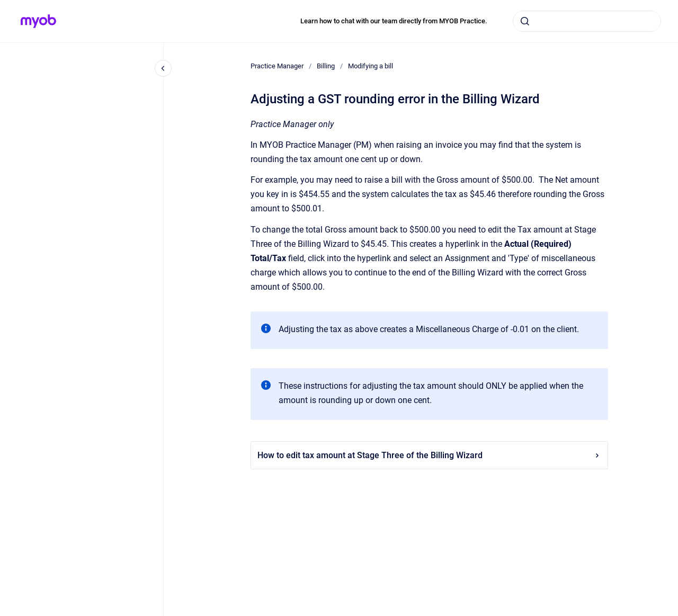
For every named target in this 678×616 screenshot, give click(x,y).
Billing (326, 66)
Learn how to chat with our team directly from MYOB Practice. (394, 21)
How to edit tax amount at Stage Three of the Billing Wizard (429, 455)
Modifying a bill (371, 66)
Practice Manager (277, 66)
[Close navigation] (163, 68)
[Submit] (525, 21)
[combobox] (587, 21)
